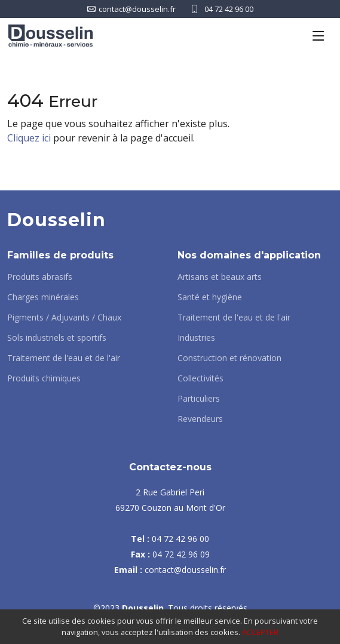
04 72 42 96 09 (181, 554)
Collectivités (200, 378)
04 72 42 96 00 (229, 9)
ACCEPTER (260, 632)
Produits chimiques (44, 378)
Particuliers (199, 399)
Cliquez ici (29, 138)
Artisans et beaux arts (220, 277)
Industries (196, 338)
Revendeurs (200, 419)
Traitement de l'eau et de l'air (64, 358)
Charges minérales (43, 297)
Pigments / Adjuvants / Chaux (64, 318)
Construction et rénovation (229, 358)
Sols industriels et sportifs (57, 338)
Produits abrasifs (40, 277)
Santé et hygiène (210, 297)
